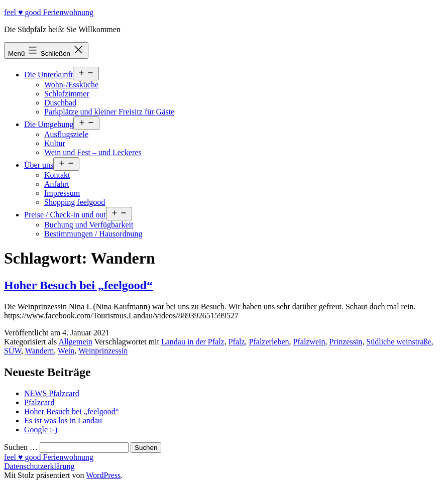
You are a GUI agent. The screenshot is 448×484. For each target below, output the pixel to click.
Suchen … (21, 447)
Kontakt (57, 175)
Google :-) (41, 430)
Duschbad (60, 103)
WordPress (103, 475)
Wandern (39, 351)
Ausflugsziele (66, 134)
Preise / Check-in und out (65, 215)
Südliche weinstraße (399, 342)
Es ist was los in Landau (63, 420)
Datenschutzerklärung (39, 466)
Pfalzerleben (269, 342)
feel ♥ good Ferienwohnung (49, 12)
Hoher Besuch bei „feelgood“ (78, 285)
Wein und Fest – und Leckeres (93, 152)
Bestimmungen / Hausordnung (93, 234)
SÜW (13, 351)
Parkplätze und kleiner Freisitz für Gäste (109, 112)
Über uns (39, 165)
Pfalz (237, 342)
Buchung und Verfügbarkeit (89, 225)
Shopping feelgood (75, 202)
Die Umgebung (49, 124)
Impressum (62, 193)
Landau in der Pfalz (193, 342)
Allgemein (75, 342)
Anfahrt (57, 184)
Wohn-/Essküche (71, 85)
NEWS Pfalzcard (52, 393)
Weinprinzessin (103, 351)
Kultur (55, 143)
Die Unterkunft (48, 75)
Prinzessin (346, 342)
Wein (66, 351)
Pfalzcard (39, 402)
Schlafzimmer (67, 94)
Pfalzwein (309, 342)
